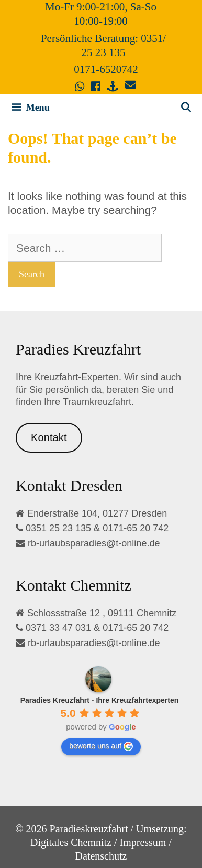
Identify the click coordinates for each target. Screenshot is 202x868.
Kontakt (49, 437)
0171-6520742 (106, 69)
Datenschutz (101, 856)
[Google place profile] (100, 700)
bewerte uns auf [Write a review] (101, 746)
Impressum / (146, 842)
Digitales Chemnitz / (74, 842)
